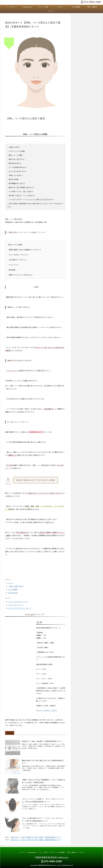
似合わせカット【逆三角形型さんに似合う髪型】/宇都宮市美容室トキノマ (36, 837)
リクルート (52, 11)
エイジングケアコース (16, 605)
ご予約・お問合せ (92, 7)
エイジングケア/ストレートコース (20, 608)
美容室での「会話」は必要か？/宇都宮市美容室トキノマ (42, 741)
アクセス (60, 7)
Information (27, 7)
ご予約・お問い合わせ (16, 586)
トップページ (11, 7)
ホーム (10, 583)
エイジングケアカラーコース (18, 602)
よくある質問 (76, 7)
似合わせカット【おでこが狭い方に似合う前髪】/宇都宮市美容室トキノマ (36, 840)
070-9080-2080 (91, 2)
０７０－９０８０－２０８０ (47, 710)
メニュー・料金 (43, 7)
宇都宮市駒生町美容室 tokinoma (51, 857)
